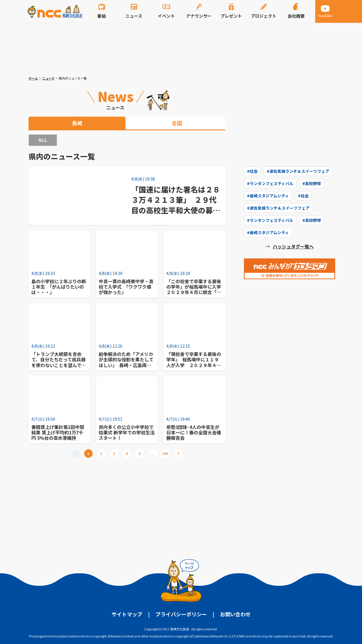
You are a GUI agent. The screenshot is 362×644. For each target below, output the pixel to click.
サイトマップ (127, 614)
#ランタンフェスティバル (270, 183)
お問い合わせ (235, 614)
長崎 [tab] (77, 123)
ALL (43, 140)
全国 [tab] (177, 123)
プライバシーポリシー (181, 614)
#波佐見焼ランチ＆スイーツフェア (298, 171)
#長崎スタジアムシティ (268, 196)
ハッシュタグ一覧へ (293, 246)
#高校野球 (312, 183)
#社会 (252, 171)
